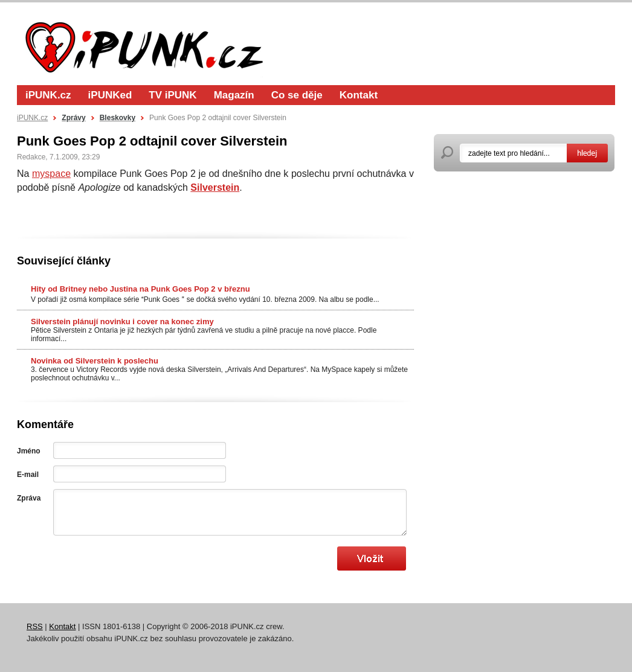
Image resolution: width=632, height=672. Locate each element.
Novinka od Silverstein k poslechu (95, 361)
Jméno (29, 451)
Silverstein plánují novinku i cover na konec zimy (122, 322)
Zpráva (29, 498)
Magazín (234, 95)
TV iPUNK (173, 95)
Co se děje (297, 95)
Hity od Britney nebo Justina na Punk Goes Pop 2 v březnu (140, 289)
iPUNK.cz (48, 95)
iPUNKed (110, 95)
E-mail (28, 475)
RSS (35, 626)
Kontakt (359, 95)
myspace (51, 174)
